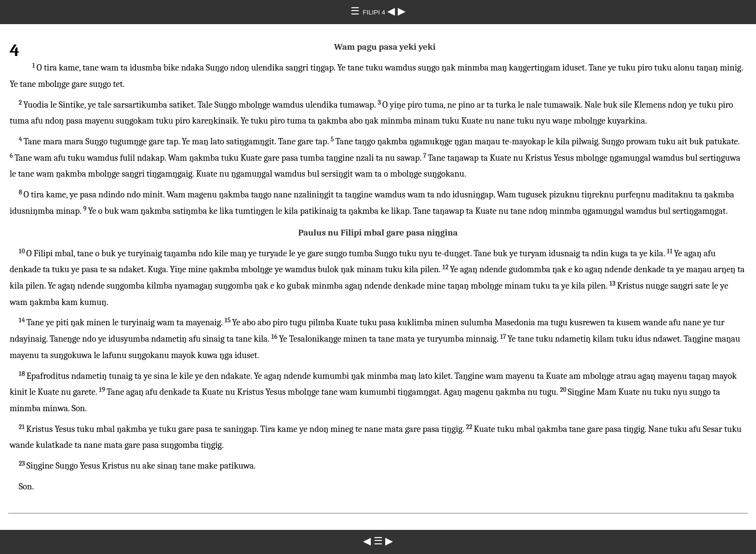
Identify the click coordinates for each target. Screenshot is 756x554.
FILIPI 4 (375, 12)
